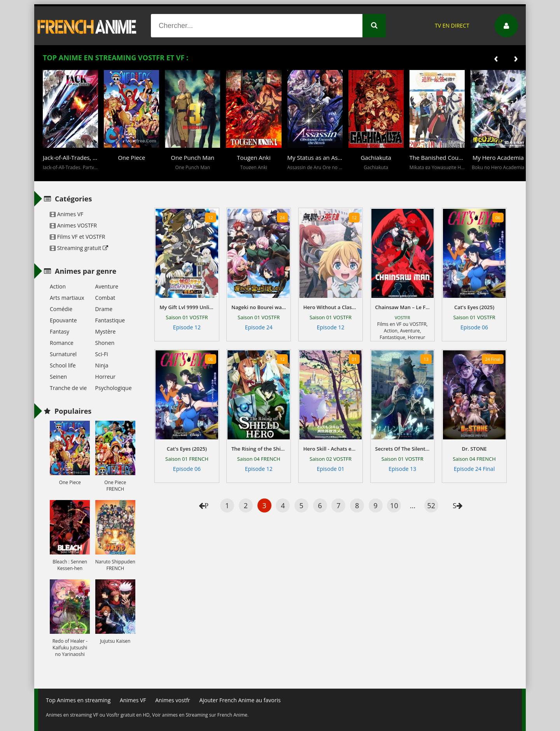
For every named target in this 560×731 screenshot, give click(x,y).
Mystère (106, 331)
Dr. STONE (474, 449)
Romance (62, 343)
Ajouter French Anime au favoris (240, 700)
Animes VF (66, 214)
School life (63, 365)
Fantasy (59, 331)
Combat (105, 298)
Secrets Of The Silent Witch (402, 449)
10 (394, 505)
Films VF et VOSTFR (77, 237)
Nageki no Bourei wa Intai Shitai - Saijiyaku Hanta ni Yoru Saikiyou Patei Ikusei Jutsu (259, 307)
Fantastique (392, 337)
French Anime (87, 26)
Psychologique (114, 388)
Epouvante (63, 320)
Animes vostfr (173, 700)
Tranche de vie (68, 388)
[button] (51, 176)
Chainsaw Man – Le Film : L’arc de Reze (402, 307)
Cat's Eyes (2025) (474, 307)
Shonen (105, 343)
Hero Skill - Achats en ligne (331, 449)
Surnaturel (63, 354)
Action (391, 331)
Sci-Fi (102, 354)
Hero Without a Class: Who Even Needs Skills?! (331, 307)
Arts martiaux (67, 298)
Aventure (410, 331)
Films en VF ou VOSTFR (402, 324)
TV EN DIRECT (452, 25)
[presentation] (496, 58)
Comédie (61, 309)
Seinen (58, 377)
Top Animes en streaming (78, 700)
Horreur (416, 337)
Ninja (102, 365)
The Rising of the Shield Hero (259, 449)
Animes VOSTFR (73, 225)
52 (431, 505)
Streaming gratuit (79, 248)
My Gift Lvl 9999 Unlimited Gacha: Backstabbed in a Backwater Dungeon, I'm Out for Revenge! (187, 307)
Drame (104, 309)
